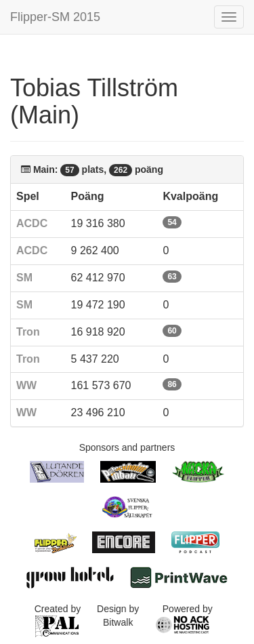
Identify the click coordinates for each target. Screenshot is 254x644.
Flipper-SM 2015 (55, 17)
